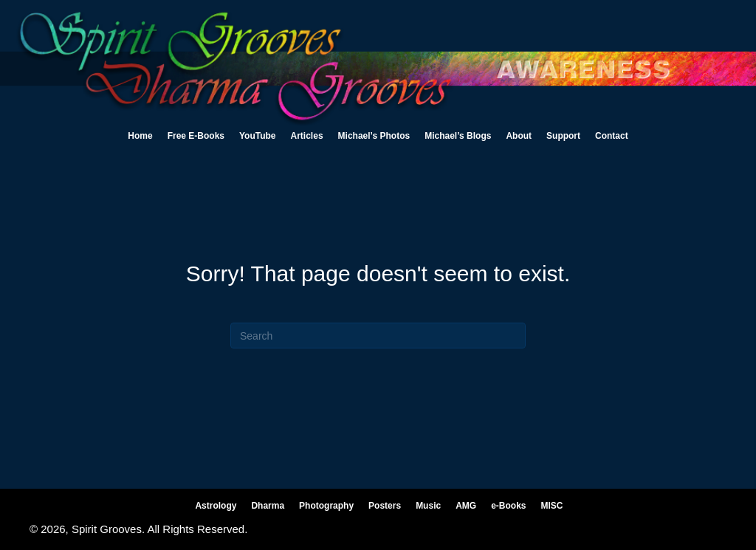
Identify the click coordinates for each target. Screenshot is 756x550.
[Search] (378, 336)
